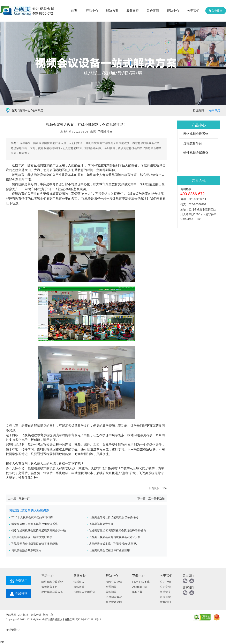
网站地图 (11, 615)
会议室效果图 (114, 602)
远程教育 (37, 435)
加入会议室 (216, 11)
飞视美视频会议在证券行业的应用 (109, 550)
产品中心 (92, 11)
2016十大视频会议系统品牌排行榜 (32, 517)
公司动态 (215, 110)
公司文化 (165, 587)
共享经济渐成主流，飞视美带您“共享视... (114, 544)
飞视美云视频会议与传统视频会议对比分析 (115, 537)
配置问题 (111, 587)
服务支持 (132, 11)
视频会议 (132, 194)
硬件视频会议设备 (196, 152)
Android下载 (140, 587)
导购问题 (111, 592)
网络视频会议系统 (196, 134)
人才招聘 (23, 615)
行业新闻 (198, 110)
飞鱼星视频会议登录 (101, 524)
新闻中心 (25, 110)
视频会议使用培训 (84, 592)
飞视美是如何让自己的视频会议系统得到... (115, 517)
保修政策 (79, 587)
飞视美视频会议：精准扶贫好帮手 (32, 537)
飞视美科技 (105, 132)
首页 (74, 11)
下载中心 (139, 576)
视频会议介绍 (114, 582)
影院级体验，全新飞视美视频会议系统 (34, 524)
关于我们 (193, 11)
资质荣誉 (165, 592)
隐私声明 (36, 615)
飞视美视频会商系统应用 (26, 550)
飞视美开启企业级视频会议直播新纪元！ (36, 544)
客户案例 (153, 11)
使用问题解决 (114, 597)
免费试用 (19, 582)
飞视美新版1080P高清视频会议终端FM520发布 (117, 530)
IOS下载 (137, 592)
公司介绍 (165, 582)
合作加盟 (165, 597)
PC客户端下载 (141, 582)
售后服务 (79, 582)
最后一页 (24, 498)
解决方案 (112, 11)
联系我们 (165, 602)
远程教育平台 (193, 143)
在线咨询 (19, 595)
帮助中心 (173, 11)
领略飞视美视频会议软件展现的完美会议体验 (39, 530)
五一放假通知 (156, 498)
